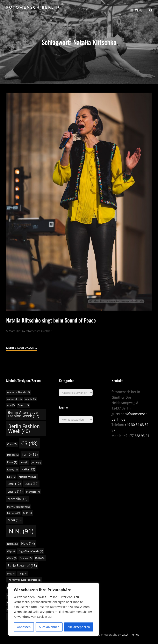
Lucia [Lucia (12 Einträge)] (31, 484)
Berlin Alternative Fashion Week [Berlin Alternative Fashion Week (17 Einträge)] (23, 414)
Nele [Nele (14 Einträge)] (28, 543)
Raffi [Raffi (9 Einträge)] (40, 558)
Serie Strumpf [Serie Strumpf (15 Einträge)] (22, 566)
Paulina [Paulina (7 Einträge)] (26, 558)
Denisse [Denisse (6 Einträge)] (13, 455)
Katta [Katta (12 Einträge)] (28, 469)
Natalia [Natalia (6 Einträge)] (12, 544)
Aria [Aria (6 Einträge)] (11, 405)
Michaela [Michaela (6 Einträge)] (13, 513)
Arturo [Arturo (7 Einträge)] (23, 405)
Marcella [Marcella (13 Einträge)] (17, 499)
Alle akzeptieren (79, 627)
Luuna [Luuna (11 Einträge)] (15, 491)
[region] (53, 609)
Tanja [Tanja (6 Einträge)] (23, 574)
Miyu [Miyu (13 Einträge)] (15, 520)
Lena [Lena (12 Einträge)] (14, 484)
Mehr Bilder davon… (21, 347)
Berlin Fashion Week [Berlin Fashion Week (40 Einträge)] (24, 428)
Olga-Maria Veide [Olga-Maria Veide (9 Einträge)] (31, 551)
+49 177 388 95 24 (135, 436)
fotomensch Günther (39, 331)
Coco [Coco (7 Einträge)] (12, 444)
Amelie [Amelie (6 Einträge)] (30, 399)
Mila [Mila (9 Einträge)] (27, 513)
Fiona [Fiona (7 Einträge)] (12, 462)
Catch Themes (130, 635)
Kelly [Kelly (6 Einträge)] (11, 477)
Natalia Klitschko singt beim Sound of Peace (51, 320)
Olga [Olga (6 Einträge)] (11, 551)
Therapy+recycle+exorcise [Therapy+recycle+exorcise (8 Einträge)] (24, 580)
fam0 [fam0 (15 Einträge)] (30, 454)
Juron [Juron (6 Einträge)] (36, 462)
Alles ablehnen (49, 627)
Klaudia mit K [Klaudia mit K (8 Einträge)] (28, 477)
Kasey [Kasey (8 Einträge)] (12, 470)
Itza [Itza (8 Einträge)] (24, 462)
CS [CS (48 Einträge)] (29, 443)
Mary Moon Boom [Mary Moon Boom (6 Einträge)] (19, 507)
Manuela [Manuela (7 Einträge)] (33, 492)
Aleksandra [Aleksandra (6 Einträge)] (15, 399)
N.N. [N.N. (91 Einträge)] (21, 531)
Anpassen (24, 627)
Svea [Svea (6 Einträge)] (11, 574)
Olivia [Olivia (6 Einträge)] (12, 558)
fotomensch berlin (33, 8)
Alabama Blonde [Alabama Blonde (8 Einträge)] (19, 392)
